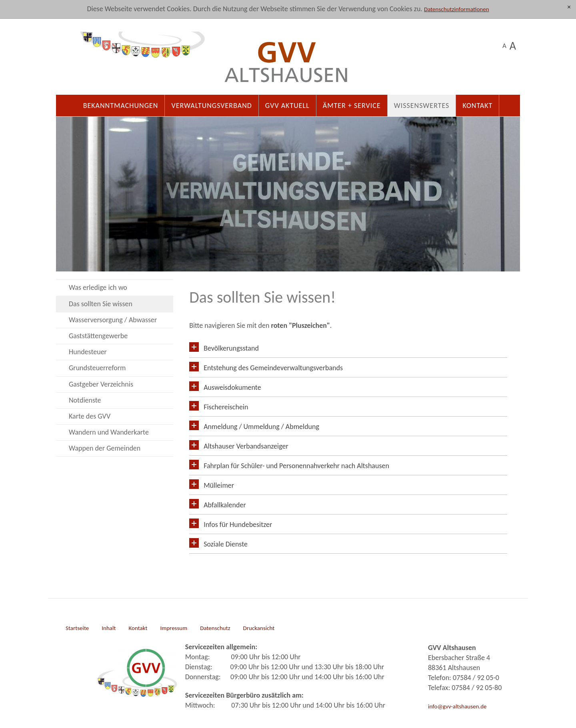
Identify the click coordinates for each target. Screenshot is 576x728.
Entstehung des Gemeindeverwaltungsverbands (273, 368)
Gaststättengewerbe (98, 336)
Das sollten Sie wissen (101, 304)
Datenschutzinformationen (457, 9)
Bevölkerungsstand (231, 348)
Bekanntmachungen (121, 106)
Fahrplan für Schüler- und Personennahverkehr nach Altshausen (296, 466)
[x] (569, 7)
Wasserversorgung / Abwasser (113, 320)
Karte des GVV (90, 416)
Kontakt (477, 106)
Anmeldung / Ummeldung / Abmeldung (261, 427)
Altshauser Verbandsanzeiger (246, 446)
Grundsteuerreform (97, 368)
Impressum (174, 628)
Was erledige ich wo (98, 287)
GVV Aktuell (287, 106)
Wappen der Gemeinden (105, 448)
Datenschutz (215, 628)
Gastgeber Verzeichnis (101, 384)
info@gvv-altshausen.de (457, 706)
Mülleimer (219, 485)
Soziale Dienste (226, 544)
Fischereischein (226, 407)
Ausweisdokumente (232, 387)
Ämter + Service (352, 106)
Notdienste (85, 400)
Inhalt (109, 628)
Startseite (77, 628)
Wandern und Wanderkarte (109, 432)
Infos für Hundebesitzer (238, 525)
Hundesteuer (88, 352)
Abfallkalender (225, 505)
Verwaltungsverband (211, 106)
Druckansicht (259, 628)
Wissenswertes (422, 106)
